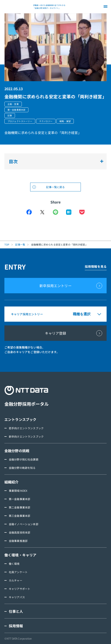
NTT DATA (18, 7)
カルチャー (16, 580)
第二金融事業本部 (19, 507)
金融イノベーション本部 (24, 524)
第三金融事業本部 (19, 516)
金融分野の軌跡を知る (22, 468)
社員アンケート (18, 572)
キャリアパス (17, 597)
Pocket (82, 212)
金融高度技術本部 (19, 532)
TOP (7, 245)
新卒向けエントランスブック (26, 436)
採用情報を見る (96, 266)
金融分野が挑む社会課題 (24, 459)
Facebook (29, 212)
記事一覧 (20, 245)
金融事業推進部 (18, 541)
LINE (55, 212)
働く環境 (14, 564)
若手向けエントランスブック (26, 428)
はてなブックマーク (69, 212)
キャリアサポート (19, 589)
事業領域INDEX (18, 491)
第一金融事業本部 (19, 499)
